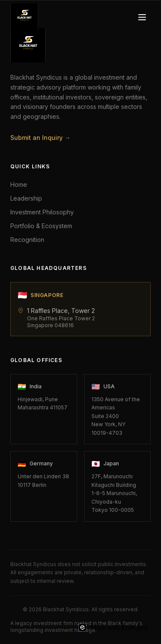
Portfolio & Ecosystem (41, 226)
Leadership (26, 198)
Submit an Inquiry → (40, 138)
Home (19, 184)
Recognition (27, 240)
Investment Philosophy (42, 212)
